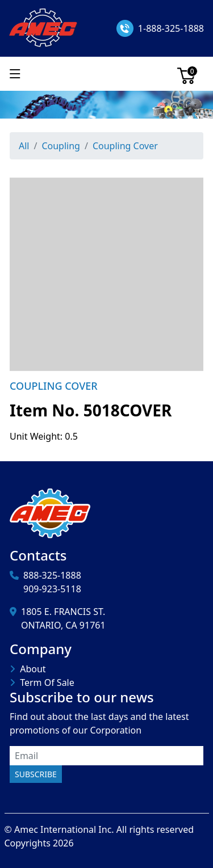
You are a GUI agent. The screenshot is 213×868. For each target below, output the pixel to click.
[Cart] (186, 74)
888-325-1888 (52, 575)
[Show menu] (15, 74)
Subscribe (36, 774)
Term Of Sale (47, 682)
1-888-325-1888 (171, 28)
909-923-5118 (52, 589)
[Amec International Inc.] (44, 27)
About (33, 669)
